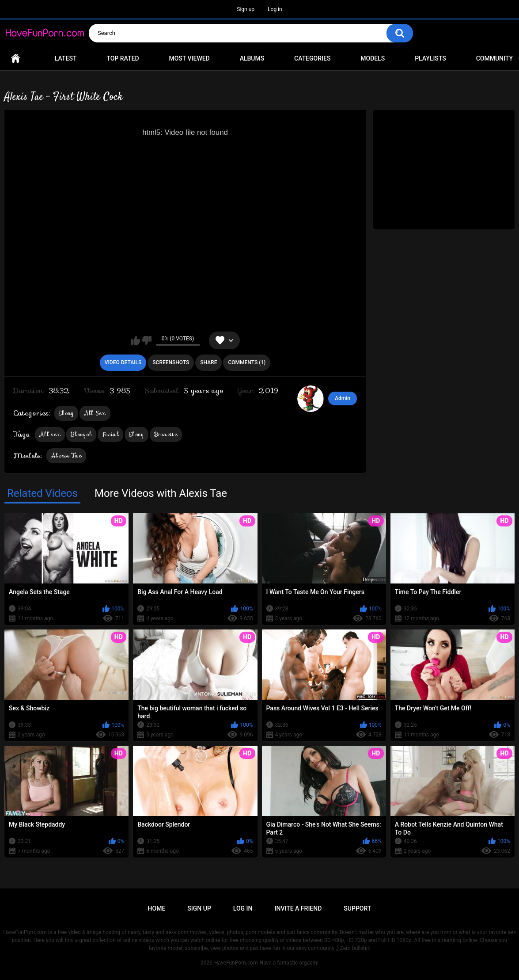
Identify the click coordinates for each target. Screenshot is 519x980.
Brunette (166, 434)
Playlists (430, 58)
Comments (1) (247, 362)
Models (373, 58)
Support (357, 908)
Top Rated (123, 58)
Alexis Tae (66, 456)
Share (208, 362)
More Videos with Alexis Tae (161, 493)
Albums (252, 58)
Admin (343, 398)
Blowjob (81, 434)
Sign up (246, 9)
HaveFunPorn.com (236, 963)
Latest (66, 58)
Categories (312, 58)
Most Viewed (189, 58)
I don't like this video (147, 340)
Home (15, 59)
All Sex (95, 413)
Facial (110, 434)
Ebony (66, 413)
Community (494, 58)
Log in (275, 9)
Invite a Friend (298, 908)
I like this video (135, 340)
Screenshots (171, 362)
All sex (50, 434)
